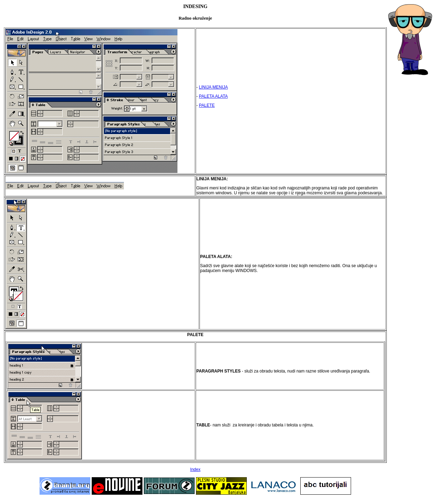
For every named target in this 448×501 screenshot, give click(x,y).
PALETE (207, 105)
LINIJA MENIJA (213, 87)
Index (195, 469)
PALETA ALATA (213, 96)
